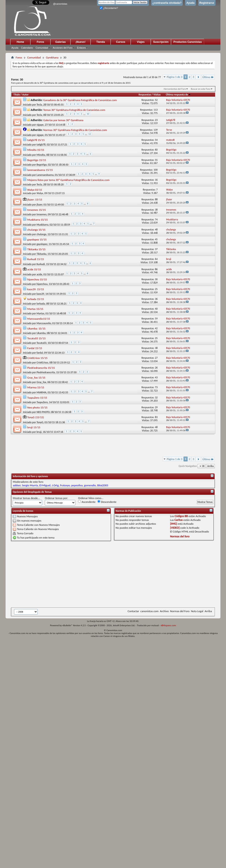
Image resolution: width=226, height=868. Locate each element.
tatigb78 (41, 145)
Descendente (107, 502)
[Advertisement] (92, 574)
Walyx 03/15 (35, 190)
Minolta (41, 155)
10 (88, 114)
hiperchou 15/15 (37, 279)
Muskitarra (42, 225)
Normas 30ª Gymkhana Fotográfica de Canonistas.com (75, 130)
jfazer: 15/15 (35, 200)
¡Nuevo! (81, 42)
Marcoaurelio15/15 (39, 319)
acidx (39, 274)
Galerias (61, 42)
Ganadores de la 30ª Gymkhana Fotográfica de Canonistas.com (80, 100)
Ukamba (41, 333)
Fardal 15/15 (35, 348)
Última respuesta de (178, 95)
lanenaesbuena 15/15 (40, 170)
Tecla (39, 105)
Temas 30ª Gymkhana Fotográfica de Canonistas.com (74, 110)
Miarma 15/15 (36, 387)
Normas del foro (180, 536)
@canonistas (60, 4)
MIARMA (41, 392)
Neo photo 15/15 (37, 407)
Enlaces (81, 48)
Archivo (164, 611)
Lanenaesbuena (45, 175)
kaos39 (40, 294)
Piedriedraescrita (46, 372)
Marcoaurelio (44, 323)
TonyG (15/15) (36, 417)
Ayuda (190, 3)
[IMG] (174, 524)
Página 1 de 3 (175, 77)
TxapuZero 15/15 (37, 398)
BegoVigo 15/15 (37, 160)
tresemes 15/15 (36, 210)
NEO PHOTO (43, 412)
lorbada (41, 304)
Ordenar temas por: (56, 498)
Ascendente (87, 502)
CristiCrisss (42, 363)
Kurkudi (41, 264)
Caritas (179, 520)
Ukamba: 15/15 (36, 328)
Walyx (40, 193)
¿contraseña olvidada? (167, 3)
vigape (40, 125)
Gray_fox (41, 382)
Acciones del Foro (63, 48)
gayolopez (42, 244)
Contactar (133, 611)
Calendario (27, 48)
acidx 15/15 (34, 269)
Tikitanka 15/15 (36, 249)
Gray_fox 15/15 (36, 378)
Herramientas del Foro (175, 89)
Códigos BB (181, 516)
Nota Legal (197, 611)
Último (208, 77)
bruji (39, 432)
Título (17, 95)
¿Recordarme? (109, 8)
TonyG (40, 422)
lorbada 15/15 (36, 299)
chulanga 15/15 (36, 230)
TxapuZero (42, 402)
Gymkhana (52, 57)
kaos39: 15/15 (36, 289)
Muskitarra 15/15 (37, 220)
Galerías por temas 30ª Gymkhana (63, 120)
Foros (40, 42)
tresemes (42, 214)
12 (89, 134)
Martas (40, 313)
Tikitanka (41, 254)
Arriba (211, 466)
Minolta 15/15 (36, 150)
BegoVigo (42, 165)
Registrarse (207, 3)
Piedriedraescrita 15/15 (41, 368)
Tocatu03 (41, 343)
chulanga (41, 234)
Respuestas (145, 95)
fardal (40, 353)
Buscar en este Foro (200, 89)
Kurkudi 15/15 (36, 259)
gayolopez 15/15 (37, 239)
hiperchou (42, 284)
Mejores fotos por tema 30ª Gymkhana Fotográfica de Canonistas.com (68, 180)
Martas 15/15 (35, 309)
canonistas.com (149, 611)
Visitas (157, 95)
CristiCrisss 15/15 (37, 358)
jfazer (39, 205)
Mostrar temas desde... (26, 498)
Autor (25, 95)
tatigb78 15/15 (36, 140)
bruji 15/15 (34, 427)
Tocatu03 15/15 (36, 338)
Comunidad (42, 48)
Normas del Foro (180, 611)
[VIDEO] (175, 528)
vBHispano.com (168, 625)
